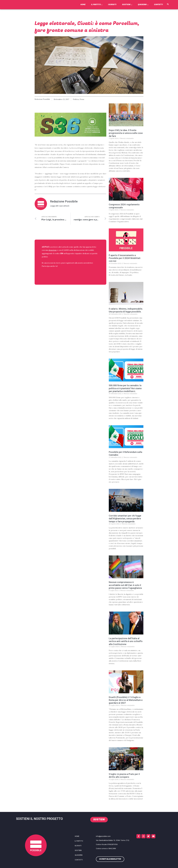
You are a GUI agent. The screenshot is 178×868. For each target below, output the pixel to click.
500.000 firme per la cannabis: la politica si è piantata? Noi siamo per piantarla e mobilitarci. (125, 388)
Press (83, 99)
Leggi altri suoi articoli (60, 206)
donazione (53, 250)
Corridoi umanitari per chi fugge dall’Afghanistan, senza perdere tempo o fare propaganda (125, 519)
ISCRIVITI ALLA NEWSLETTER (58, 273)
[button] (168, 4)
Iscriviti (112, 5)
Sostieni (127, 5)
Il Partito (97, 5)
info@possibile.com (103, 836)
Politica (77, 99)
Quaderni (143, 5)
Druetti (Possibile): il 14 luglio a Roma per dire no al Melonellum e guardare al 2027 (126, 700)
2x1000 (67, 250)
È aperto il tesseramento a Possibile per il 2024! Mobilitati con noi (125, 258)
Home (83, 5)
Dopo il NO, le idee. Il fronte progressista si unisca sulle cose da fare (126, 133)
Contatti (158, 5)
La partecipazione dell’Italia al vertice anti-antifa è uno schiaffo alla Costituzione (126, 641)
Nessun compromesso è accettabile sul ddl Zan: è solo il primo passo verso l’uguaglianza (125, 585)
